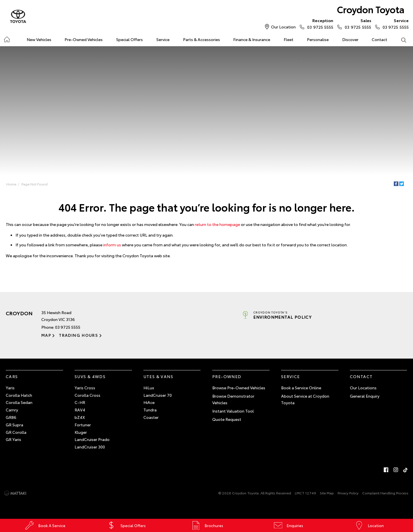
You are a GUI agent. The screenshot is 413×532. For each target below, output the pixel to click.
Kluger (81, 432)
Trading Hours (78, 335)
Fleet (289, 39)
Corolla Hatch (19, 395)
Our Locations (363, 388)
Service (163, 39)
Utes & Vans (158, 376)
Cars (12, 376)
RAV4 (80, 410)
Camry (12, 410)
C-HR (80, 402)
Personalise (318, 39)
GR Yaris (13, 439)
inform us (112, 245)
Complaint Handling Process (385, 493)
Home (7, 38)
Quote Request (227, 419)
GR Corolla (16, 432)
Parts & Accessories (201, 39)
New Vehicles (39, 39)
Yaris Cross (85, 388)
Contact (379, 39)
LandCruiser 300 (90, 447)
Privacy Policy (348, 493)
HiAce (149, 402)
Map (46, 335)
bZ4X (80, 417)
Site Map (327, 493)
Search (400, 40)
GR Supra (14, 425)
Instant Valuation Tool (233, 411)
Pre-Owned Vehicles (84, 39)
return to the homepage (217, 224)
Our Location (283, 27)
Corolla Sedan (19, 402)
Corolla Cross (87, 395)
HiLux (149, 388)
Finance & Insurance (252, 39)
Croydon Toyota (371, 9)
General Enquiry (365, 396)
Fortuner (83, 425)
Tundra (150, 410)
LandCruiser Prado (92, 439)
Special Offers (129, 39)
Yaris (10, 388)
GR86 (11, 417)
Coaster (151, 417)
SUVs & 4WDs (90, 376)
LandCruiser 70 (158, 395)
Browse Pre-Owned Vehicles (239, 388)
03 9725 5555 (319, 24)
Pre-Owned (227, 376)
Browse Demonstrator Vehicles (233, 399)
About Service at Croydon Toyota (305, 399)
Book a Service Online (301, 388)
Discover (350, 39)
